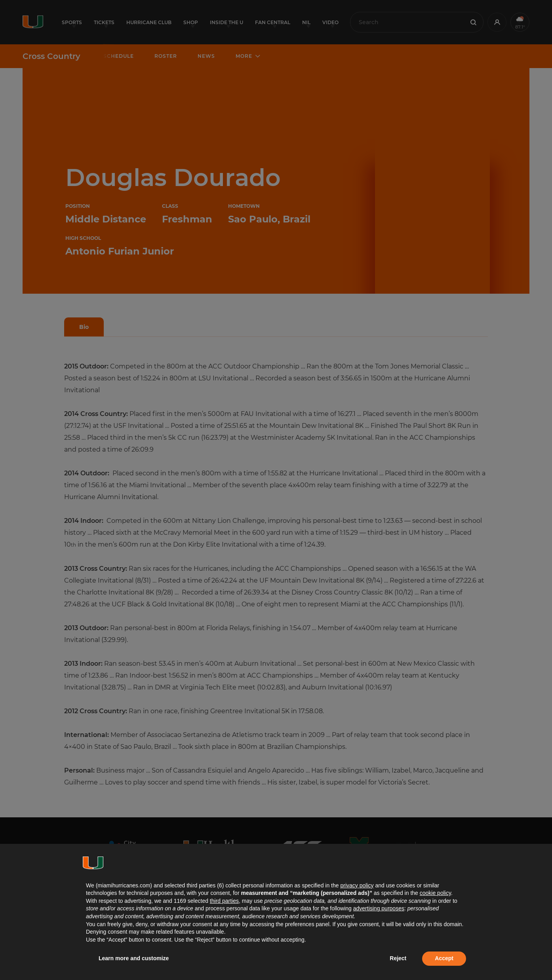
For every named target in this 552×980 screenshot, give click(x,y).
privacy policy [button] (357, 885)
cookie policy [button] (435, 893)
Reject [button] (398, 958)
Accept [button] (444, 958)
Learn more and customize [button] (134, 958)
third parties (224, 901)
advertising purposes (379, 908)
